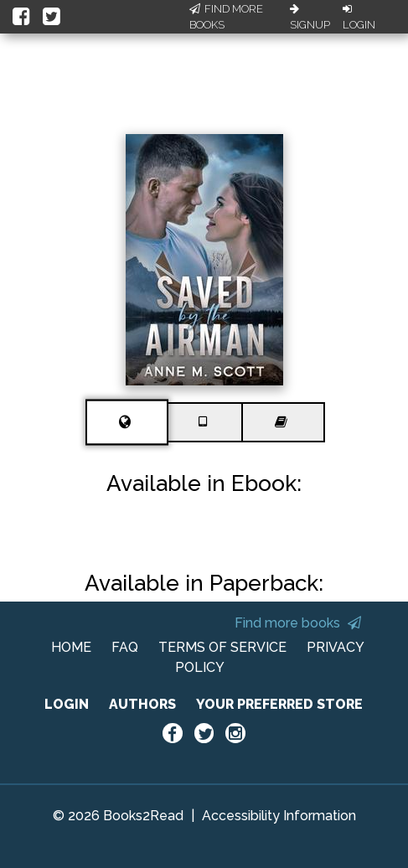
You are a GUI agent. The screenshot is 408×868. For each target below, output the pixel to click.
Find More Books (226, 17)
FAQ (125, 647)
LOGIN (67, 704)
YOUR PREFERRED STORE (279, 704)
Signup (310, 18)
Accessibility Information (279, 816)
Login (359, 18)
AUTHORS (142, 704)
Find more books (298, 623)
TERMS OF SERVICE (222, 647)
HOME (71, 647)
